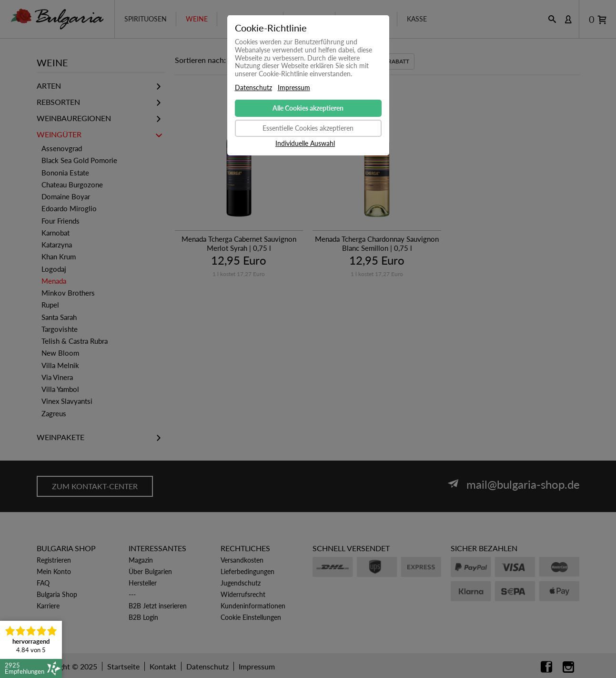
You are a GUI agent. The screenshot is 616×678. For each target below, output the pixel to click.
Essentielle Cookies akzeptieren (308, 128)
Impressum (294, 88)
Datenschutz (253, 88)
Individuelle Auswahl (305, 144)
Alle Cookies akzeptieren (308, 108)
